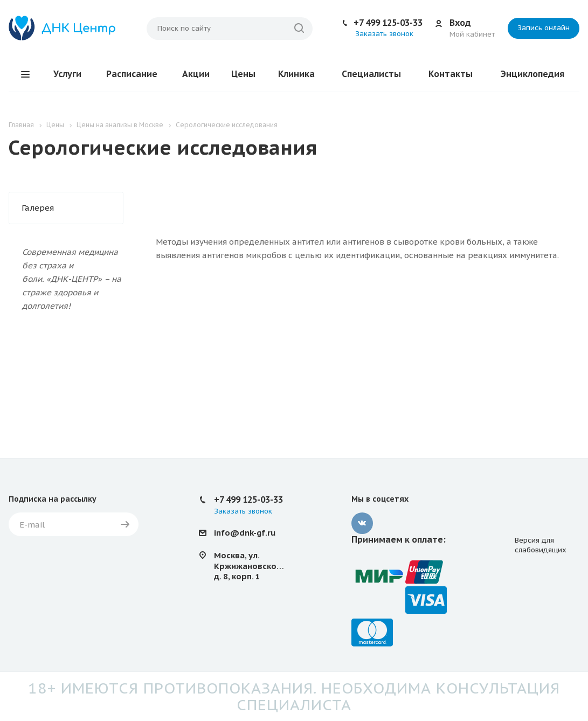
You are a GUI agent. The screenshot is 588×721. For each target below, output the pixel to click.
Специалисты (371, 74)
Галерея (38, 208)
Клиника (296, 74)
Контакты (451, 74)
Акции (196, 74)
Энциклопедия (532, 74)
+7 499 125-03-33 (388, 23)
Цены (243, 74)
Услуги (67, 74)
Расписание (132, 74)
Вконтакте (362, 523)
